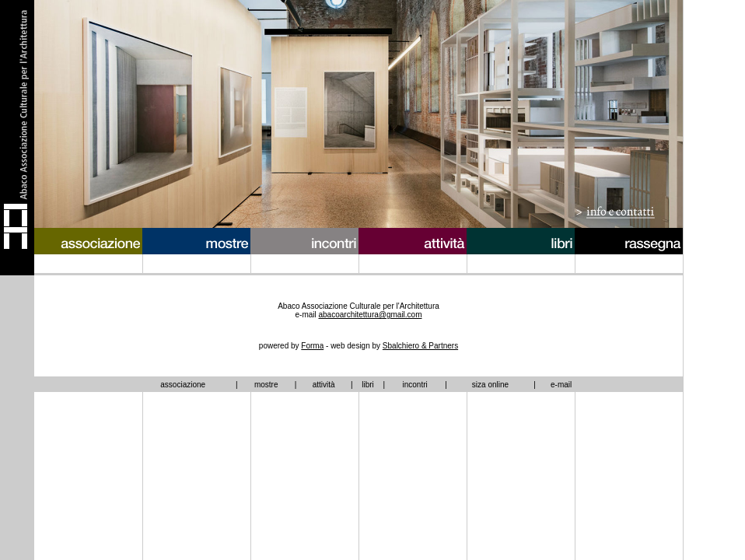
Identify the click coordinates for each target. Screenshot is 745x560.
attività (324, 385)
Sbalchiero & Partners (420, 346)
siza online (490, 385)
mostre (266, 385)
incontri (414, 385)
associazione (183, 385)
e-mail (561, 385)
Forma (312, 346)
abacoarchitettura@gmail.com (371, 315)
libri (368, 385)
